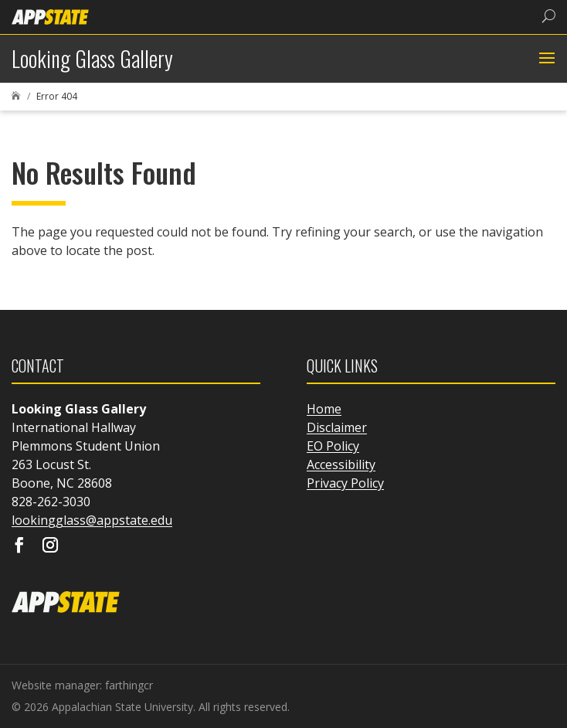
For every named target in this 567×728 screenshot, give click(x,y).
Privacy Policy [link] (345, 483)
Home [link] (324, 409)
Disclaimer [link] (337, 427)
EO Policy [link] (333, 446)
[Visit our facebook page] (19, 546)
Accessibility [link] (341, 464)
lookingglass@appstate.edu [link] (92, 520)
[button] (545, 59)
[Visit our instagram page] (50, 546)
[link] (50, 16)
